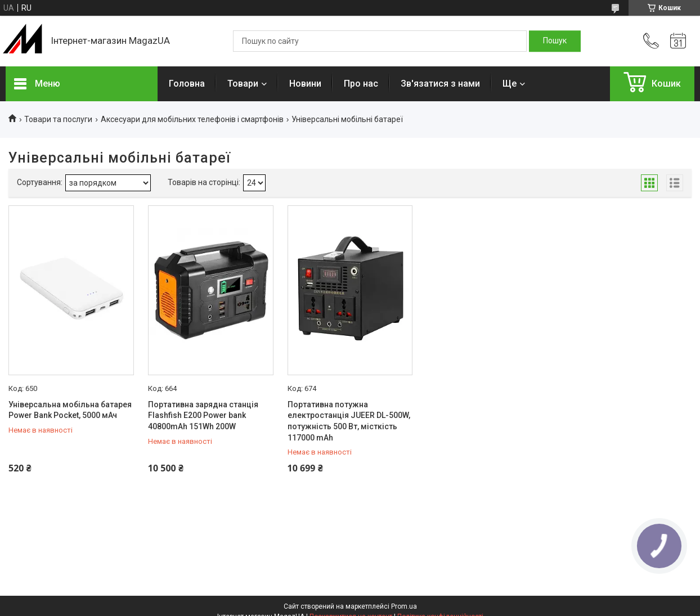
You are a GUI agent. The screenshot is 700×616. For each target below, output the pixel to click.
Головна (187, 84)
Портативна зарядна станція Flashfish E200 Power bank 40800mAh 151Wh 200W (203, 415)
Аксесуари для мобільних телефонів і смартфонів (192, 119)
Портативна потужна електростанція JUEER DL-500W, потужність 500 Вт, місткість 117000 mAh (349, 421)
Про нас (361, 84)
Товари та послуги (58, 119)
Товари (243, 84)
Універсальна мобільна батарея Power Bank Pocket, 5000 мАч (70, 410)
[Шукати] (555, 41)
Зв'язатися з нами (440, 84)
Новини (305, 84)
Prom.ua (404, 606)
